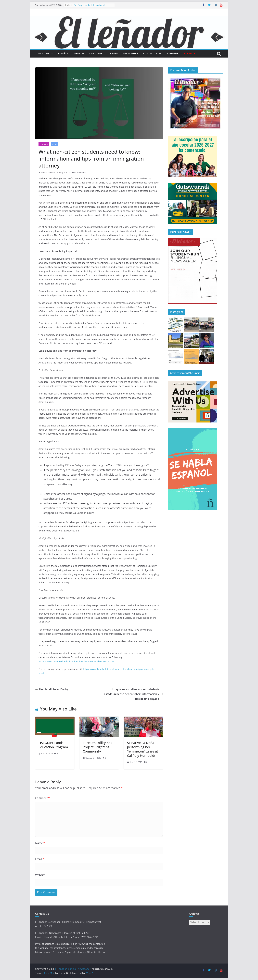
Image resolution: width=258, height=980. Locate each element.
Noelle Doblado (48, 173)
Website (40, 875)
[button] (51, 54)
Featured (44, 144)
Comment (42, 798)
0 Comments (79, 173)
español (63, 53)
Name (40, 843)
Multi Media (130, 53)
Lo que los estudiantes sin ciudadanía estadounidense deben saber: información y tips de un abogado (134, 694)
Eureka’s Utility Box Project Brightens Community (98, 747)
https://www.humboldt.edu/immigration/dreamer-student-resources (76, 661)
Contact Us (150, 53)
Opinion (113, 53)
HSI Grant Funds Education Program (53, 745)
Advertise (172, 53)
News (77, 53)
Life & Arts (96, 53)
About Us (44, 53)
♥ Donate (189, 53)
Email (40, 859)
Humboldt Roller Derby (52, 689)
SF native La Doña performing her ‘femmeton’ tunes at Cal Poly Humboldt (143, 749)
